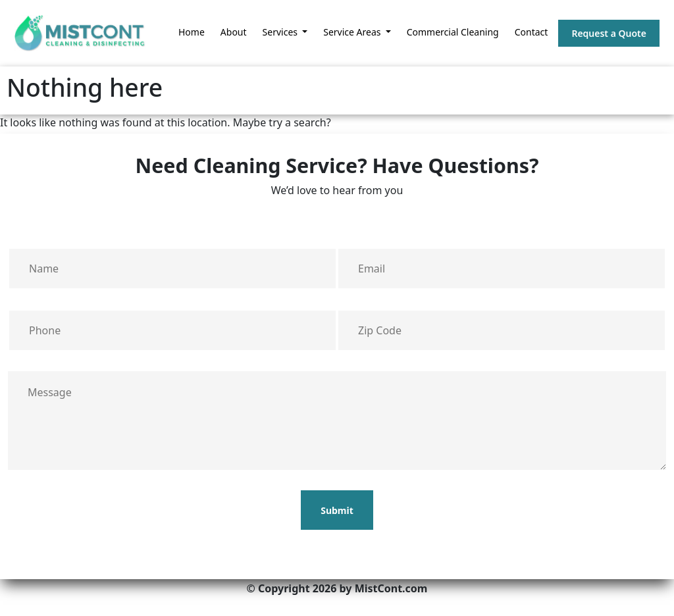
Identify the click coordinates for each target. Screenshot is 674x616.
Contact (531, 32)
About (234, 32)
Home (192, 32)
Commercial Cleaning (453, 32)
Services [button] (281, 32)
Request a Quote (609, 33)
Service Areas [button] (353, 32)
